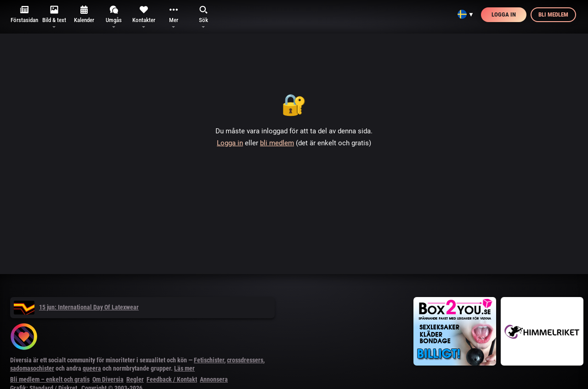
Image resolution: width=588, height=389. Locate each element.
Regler (135, 379)
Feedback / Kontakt (172, 379)
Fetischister (209, 360)
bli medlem (277, 143)
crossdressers (245, 360)
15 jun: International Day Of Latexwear (76, 307)
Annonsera (214, 379)
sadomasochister (32, 368)
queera (92, 368)
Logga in (504, 14)
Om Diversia (108, 379)
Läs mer (184, 368)
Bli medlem (553, 14)
